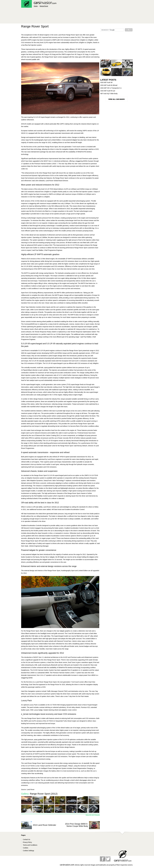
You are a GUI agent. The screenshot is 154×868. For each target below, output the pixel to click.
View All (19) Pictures (93, 815)
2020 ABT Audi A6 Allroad (109, 85)
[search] (112, 30)
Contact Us (27, 839)
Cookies (26, 848)
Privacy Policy (27, 842)
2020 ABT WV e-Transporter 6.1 (111, 88)
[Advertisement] (60, 16)
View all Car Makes (117, 99)
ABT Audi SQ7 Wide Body (109, 94)
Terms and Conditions (30, 845)
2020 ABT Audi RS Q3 (108, 91)
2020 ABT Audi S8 (106, 82)
